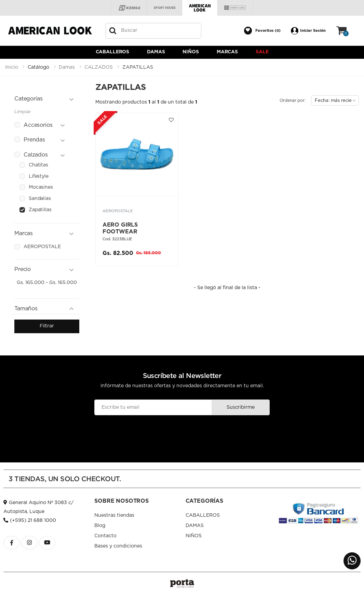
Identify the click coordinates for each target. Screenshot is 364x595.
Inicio (12, 67)
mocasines (41, 187)
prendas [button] (34, 140)
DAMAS (156, 52)
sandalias (40, 199)
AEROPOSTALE (118, 211)
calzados (99, 67)
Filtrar (47, 326)
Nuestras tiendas (114, 515)
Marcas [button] (24, 233)
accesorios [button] (38, 125)
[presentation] (182, 432)
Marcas (227, 52)
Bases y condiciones (118, 546)
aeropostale (42, 247)
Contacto (105, 536)
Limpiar (23, 112)
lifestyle (39, 176)
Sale (262, 52)
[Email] (153, 407)
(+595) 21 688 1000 (30, 520)
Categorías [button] (28, 99)
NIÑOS (191, 52)
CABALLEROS (113, 52)
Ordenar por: (293, 100)
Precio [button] (23, 269)
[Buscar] (113, 31)
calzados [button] (36, 155)
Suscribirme (240, 407)
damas (67, 67)
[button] (262, 31)
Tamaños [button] (26, 309)
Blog (100, 526)
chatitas (38, 165)
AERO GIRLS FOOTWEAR (120, 228)
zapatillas (40, 210)
